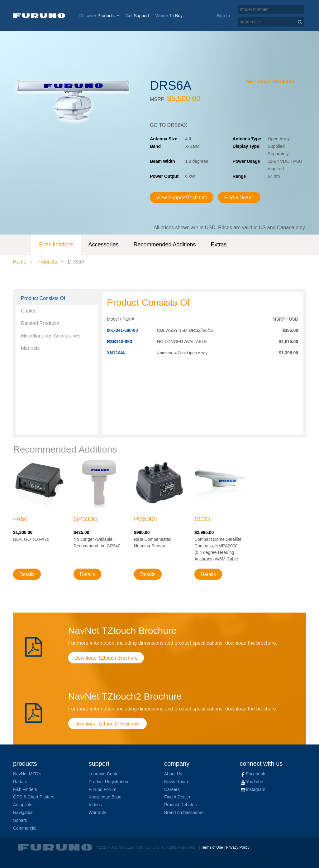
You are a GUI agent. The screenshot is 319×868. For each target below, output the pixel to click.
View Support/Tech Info (182, 198)
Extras (219, 245)
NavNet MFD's (27, 774)
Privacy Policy (238, 847)
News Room (176, 782)
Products (47, 262)
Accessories (103, 245)
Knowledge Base (105, 797)
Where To (169, 16)
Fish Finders (25, 789)
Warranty (98, 812)
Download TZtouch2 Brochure (107, 724)
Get (137, 16)
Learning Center (104, 774)
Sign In (223, 16)
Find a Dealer (239, 198)
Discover (99, 16)
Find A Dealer (177, 797)
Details (27, 574)
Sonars (20, 820)
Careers (172, 789)
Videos (95, 805)
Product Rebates (180, 805)
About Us (173, 774)
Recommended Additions (164, 245)
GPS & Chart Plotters (34, 797)
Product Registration (109, 782)
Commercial (25, 828)
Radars (20, 782)
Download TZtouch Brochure (106, 658)
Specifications (56, 245)
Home (20, 262)
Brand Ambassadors (184, 812)
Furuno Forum (103, 789)
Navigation (23, 812)
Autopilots (23, 805)
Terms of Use (212, 847)
